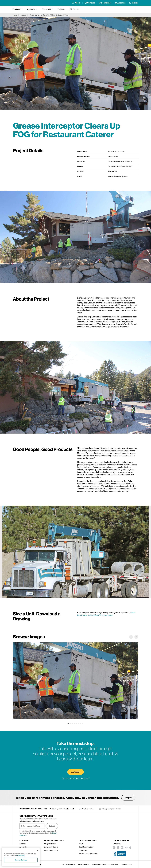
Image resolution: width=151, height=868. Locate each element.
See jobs (128, 798)
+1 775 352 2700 (86, 809)
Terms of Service (69, 864)
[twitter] (118, 848)
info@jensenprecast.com (110, 809)
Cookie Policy (126, 864)
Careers (23, 844)
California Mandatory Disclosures (105, 864)
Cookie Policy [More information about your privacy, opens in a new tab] (21, 856)
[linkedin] (122, 848)
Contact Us (76, 772)
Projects (61, 9)
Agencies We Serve (51, 850)
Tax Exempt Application (88, 853)
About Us (23, 847)
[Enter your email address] (32, 826)
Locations (117, 844)
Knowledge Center (51, 847)
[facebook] (114, 848)
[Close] (38, 851)
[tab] (18, 9)
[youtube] (126, 848)
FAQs (81, 844)
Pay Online (83, 850)
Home (15, 15)
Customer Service (88, 841)
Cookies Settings (21, 860)
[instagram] (130, 848)
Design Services (50, 844)
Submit (52, 826)
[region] (21, 857)
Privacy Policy (84, 864)
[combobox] (102, 9)
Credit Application (86, 847)
